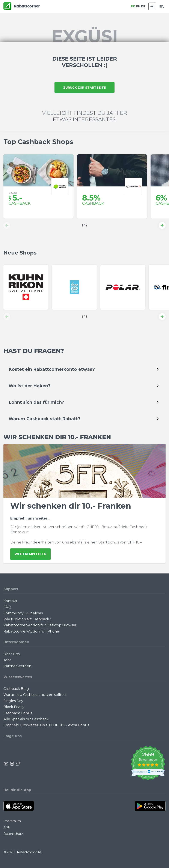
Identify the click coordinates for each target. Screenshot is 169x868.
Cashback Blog (16, 689)
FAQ (7, 607)
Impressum (12, 821)
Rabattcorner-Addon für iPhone (31, 631)
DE (133, 6)
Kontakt (10, 601)
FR (138, 6)
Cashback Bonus (18, 713)
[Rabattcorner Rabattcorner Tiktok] (18, 764)
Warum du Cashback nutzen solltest (35, 695)
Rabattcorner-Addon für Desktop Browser (40, 625)
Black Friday (14, 707)
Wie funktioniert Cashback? (27, 619)
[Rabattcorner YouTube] (6, 764)
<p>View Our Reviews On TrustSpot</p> (148, 764)
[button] (7, 225)
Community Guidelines (23, 613)
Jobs (7, 660)
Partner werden (17, 666)
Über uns (11, 654)
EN (143, 6)
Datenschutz (13, 834)
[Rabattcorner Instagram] (12, 764)
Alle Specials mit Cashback (26, 719)
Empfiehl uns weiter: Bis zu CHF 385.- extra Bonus (46, 725)
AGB (7, 827)
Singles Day (13, 701)
